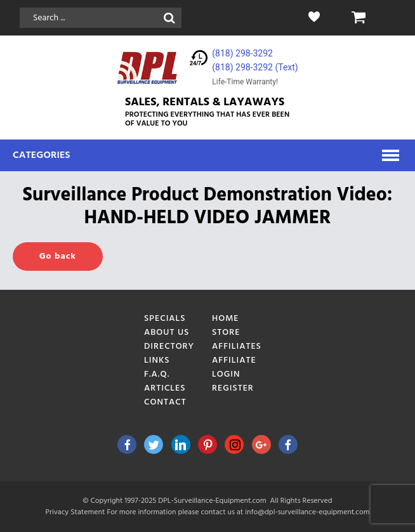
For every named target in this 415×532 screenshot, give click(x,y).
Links (157, 360)
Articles (165, 388)
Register (233, 388)
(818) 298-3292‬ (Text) (255, 67)
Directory (169, 347)
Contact (165, 402)
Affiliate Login (234, 367)
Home (226, 319)
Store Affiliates (237, 340)
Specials (165, 319)
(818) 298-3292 (242, 53)
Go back (58, 256)
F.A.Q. (157, 374)
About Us (167, 333)
